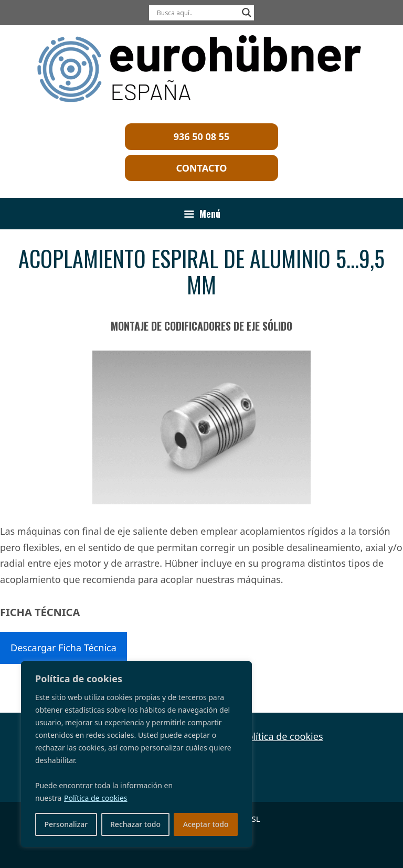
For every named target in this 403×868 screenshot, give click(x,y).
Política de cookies (96, 798)
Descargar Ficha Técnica (63, 648)
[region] (136, 754)
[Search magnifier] (247, 13)
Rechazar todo (135, 824)
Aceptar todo (206, 824)
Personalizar (66, 824)
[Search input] (197, 13)
